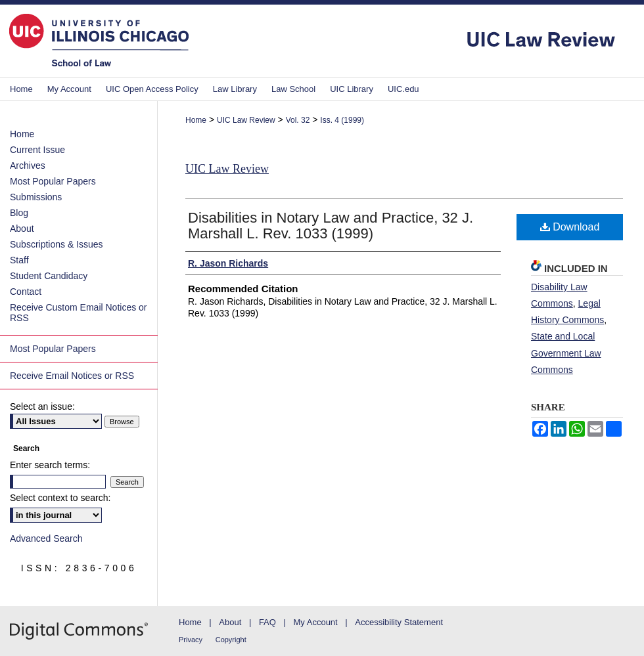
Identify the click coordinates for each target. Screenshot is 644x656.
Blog (19, 213)
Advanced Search (46, 538)
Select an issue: (42, 406)
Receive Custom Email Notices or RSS (79, 313)
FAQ (267, 622)
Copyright (231, 640)
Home (196, 120)
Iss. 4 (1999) (342, 120)
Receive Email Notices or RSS (72, 376)
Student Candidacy (49, 276)
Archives (28, 165)
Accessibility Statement (399, 622)
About (22, 229)
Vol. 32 (298, 120)
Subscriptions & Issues (57, 244)
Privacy (191, 640)
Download (570, 227)
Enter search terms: (50, 465)
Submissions (36, 197)
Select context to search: (60, 498)
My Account (316, 622)
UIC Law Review (246, 120)
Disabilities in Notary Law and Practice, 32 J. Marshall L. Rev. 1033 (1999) (331, 226)
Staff (19, 260)
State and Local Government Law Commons (566, 353)
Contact (26, 292)
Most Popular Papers (53, 181)
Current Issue (37, 150)
